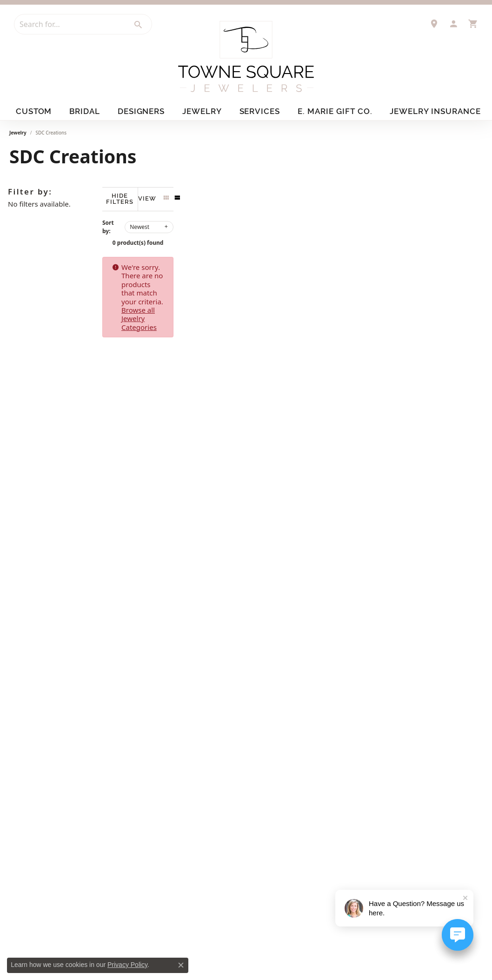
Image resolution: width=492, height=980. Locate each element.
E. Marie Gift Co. (339, 111)
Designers (144, 111)
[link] (434, 24)
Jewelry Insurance (435, 111)
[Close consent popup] (181, 965)
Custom (33, 111)
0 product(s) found (293, 236)
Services (265, 111)
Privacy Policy (127, 965)
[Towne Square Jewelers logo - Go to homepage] (246, 57)
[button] (453, 24)
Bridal (86, 111)
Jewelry (206, 111)
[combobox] (70, 24)
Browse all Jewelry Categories (365, 260)
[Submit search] (139, 25)
